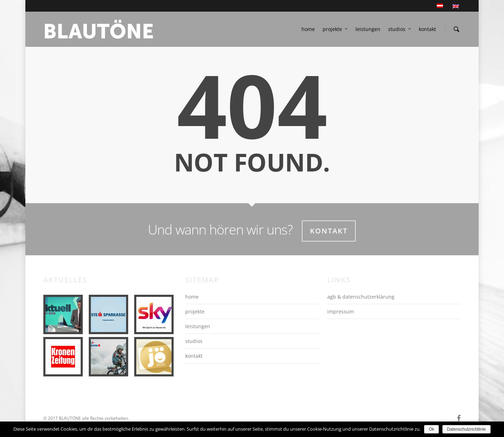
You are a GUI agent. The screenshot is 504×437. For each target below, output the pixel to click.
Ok (431, 429)
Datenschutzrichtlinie (466, 429)
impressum (341, 311)
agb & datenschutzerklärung (361, 297)
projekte (335, 29)
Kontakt (329, 231)
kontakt (427, 29)
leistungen (368, 29)
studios (400, 29)
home (308, 29)
